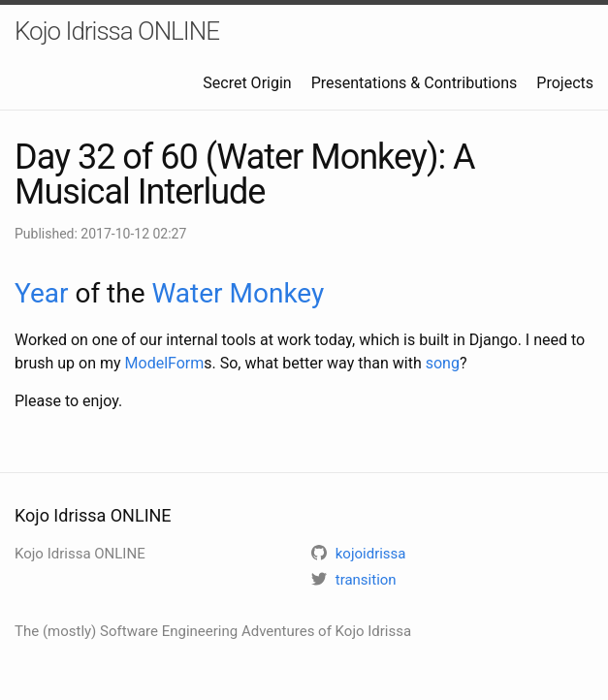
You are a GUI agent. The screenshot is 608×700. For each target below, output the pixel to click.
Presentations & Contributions (415, 83)
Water (187, 293)
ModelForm (165, 363)
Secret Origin (247, 83)
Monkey (277, 293)
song (443, 363)
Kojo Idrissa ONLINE (117, 31)
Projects (565, 83)
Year (42, 293)
